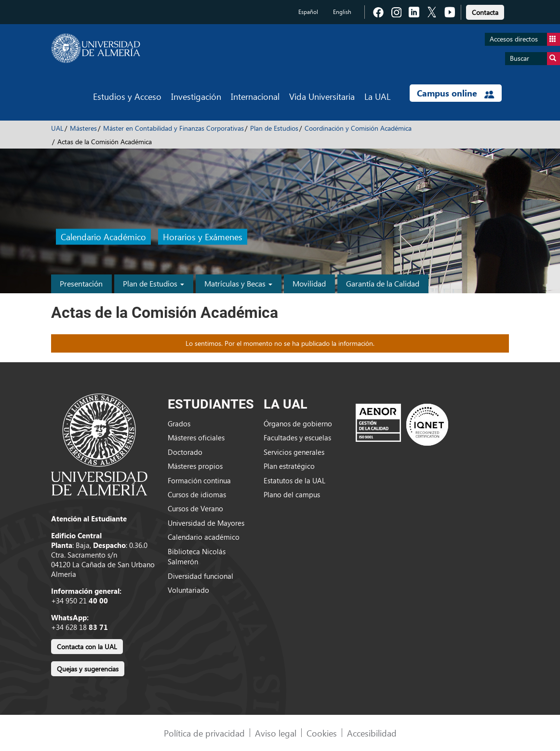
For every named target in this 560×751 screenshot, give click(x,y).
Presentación (81, 283)
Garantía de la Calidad (383, 283)
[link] (485, 11)
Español (308, 12)
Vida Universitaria (322, 96)
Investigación (196, 96)
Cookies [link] (322, 733)
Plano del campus (292, 494)
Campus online (456, 93)
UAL (57, 128)
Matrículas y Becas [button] (238, 283)
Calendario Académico (103, 237)
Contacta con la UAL (87, 647)
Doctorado (185, 452)
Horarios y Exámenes (203, 237)
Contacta (485, 12)
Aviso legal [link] (276, 733)
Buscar (535, 59)
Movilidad (309, 283)
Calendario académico (204, 537)
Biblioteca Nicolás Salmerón (197, 556)
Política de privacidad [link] (204, 733)
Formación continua (199, 480)
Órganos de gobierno (298, 423)
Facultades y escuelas (297, 437)
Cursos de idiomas (197, 494)
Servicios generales (294, 452)
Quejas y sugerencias (88, 669)
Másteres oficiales (196, 437)
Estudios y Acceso (127, 96)
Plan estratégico (289, 466)
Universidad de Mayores (206, 523)
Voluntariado (188, 590)
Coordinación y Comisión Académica (358, 128)
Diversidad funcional (200, 576)
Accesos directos (525, 39)
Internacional (255, 96)
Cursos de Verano (195, 508)
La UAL (377, 96)
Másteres (83, 128)
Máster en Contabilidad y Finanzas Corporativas (173, 128)
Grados (179, 423)
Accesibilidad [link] (372, 733)
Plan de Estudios (274, 128)
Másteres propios (195, 466)
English (342, 12)
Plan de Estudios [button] (153, 283)
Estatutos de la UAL (294, 480)
